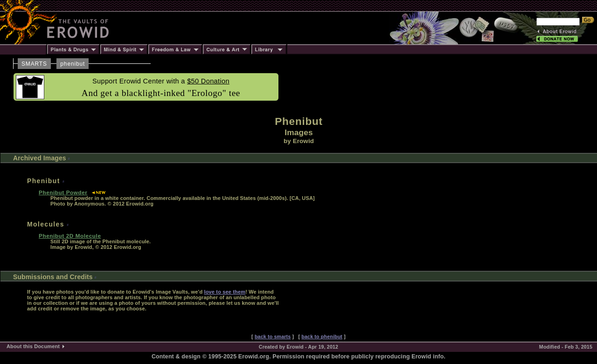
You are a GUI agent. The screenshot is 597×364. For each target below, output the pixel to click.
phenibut (73, 64)
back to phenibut (322, 337)
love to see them (225, 292)
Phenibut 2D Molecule (70, 236)
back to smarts (273, 337)
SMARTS (34, 64)
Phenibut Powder (63, 192)
